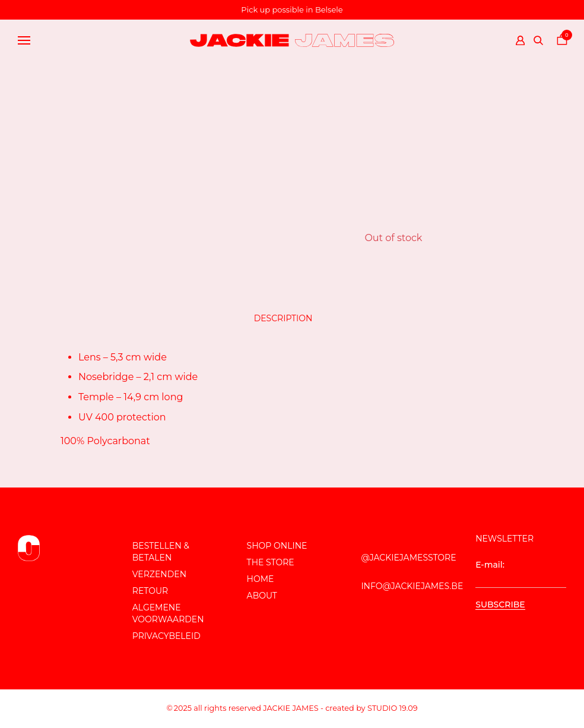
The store (271, 562)
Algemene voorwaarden (168, 613)
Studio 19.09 (393, 708)
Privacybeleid (166, 636)
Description (283, 318)
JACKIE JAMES (291, 708)
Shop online (277, 546)
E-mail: (521, 574)
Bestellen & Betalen (161, 552)
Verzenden (159, 574)
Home (261, 579)
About (262, 596)
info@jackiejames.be (412, 586)
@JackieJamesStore (408, 558)
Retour (150, 591)
